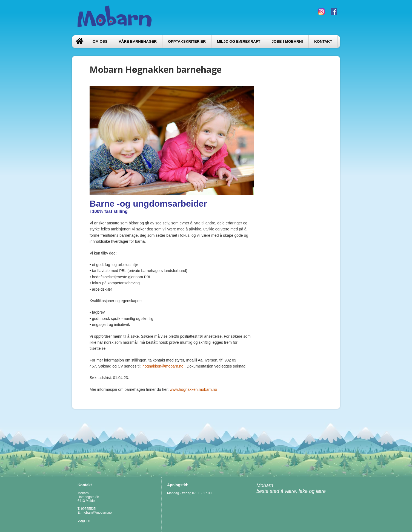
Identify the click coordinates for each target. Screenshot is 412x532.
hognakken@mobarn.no (163, 366)
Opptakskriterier (187, 41)
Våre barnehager (138, 41)
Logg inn (84, 521)
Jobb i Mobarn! (287, 41)
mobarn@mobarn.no (97, 513)
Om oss (100, 41)
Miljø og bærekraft (239, 41)
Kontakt (323, 41)
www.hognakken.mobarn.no (194, 389)
